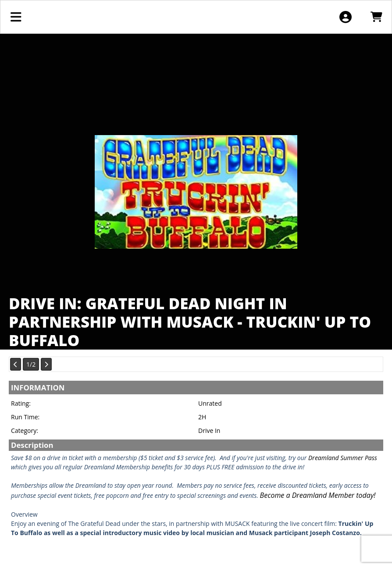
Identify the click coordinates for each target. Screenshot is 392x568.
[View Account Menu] (345, 17)
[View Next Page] (46, 364)
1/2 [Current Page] (31, 364)
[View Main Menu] (16, 17)
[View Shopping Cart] (376, 17)
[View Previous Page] (16, 364)
